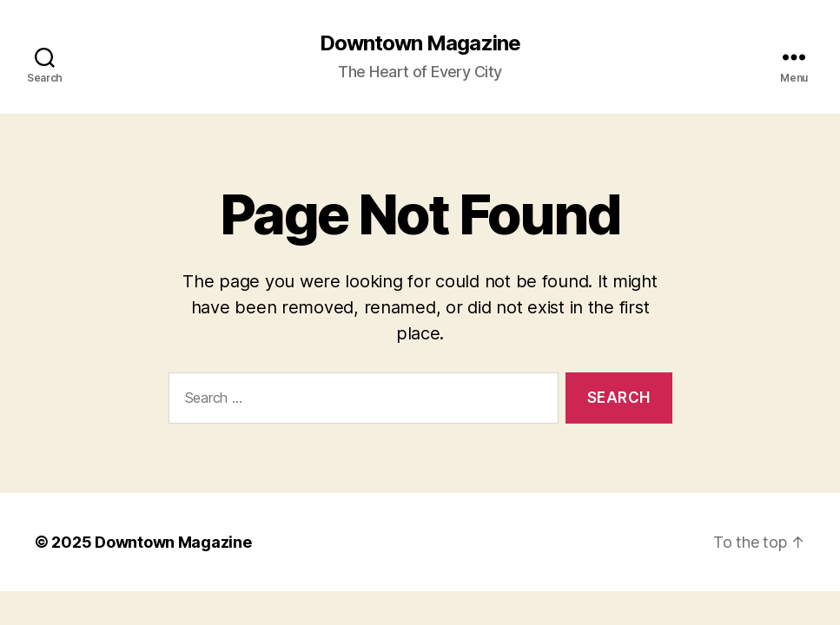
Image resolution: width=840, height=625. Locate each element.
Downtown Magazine (420, 43)
